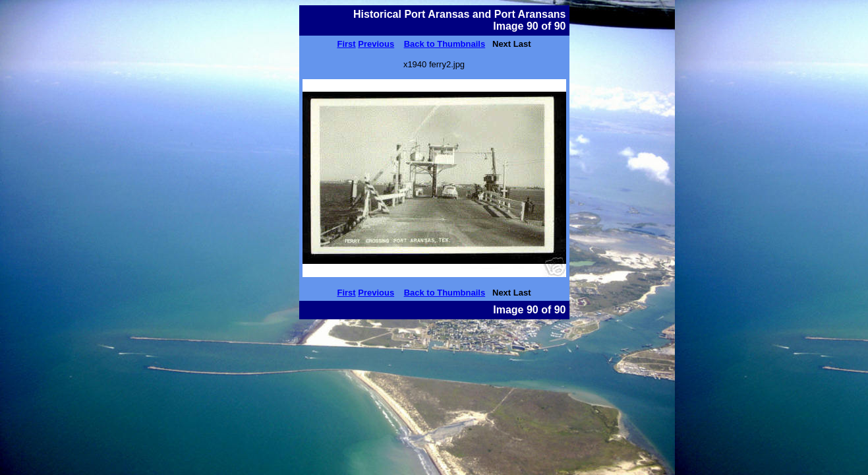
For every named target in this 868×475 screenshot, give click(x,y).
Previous (376, 44)
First (346, 44)
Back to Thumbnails (445, 44)
